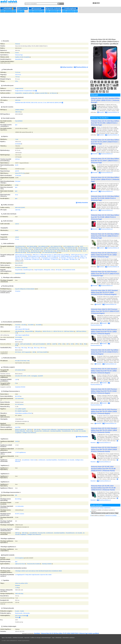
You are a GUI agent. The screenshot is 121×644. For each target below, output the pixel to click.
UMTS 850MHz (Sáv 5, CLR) (55, 248)
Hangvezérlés (18, 93)
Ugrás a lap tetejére (7, 638)
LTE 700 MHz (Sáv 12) (36, 251)
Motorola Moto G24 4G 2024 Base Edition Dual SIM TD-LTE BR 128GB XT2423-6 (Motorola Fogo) (105, 217)
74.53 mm (18, 72)
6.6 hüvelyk (18, 144)
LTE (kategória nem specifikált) (49, 258)
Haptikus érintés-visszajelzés (22, 57)
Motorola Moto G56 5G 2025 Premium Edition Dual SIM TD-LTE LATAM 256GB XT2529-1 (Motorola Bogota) (104, 411)
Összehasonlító (9, 11)
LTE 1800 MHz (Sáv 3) (39, 249)
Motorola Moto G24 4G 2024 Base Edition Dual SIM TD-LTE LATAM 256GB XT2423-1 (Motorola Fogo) (105, 142)
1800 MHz (18, 112)
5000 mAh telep (19, 594)
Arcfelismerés (46, 431)
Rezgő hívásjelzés (39, 270)
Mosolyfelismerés (67, 431)
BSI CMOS (18, 396)
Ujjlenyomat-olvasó (20, 564)
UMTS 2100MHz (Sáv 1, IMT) (70, 246)
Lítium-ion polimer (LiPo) (21, 583)
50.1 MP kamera (19, 404)
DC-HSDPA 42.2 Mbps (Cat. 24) (31, 258)
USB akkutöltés (19, 331)
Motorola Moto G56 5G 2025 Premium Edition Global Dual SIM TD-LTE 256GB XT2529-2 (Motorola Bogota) (104, 391)
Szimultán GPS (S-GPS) (21, 376)
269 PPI (17, 171)
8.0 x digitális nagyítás (21, 411)
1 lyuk (17, 139)
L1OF (16, 380)
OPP (76, 344)
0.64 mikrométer (19, 399)
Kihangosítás (47, 270)
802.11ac (43, 348)
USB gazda (38, 331)
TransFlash (18, 325)
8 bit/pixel (18, 181)
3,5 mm (17, 239)
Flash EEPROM (19, 121)
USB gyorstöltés (29, 331)
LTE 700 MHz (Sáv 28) (75, 251)
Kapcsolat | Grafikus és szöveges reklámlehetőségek (38, 638)
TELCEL (17, 617)
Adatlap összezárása (66, 67)
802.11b (24, 348)
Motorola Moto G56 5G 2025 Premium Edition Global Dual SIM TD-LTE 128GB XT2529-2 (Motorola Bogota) (104, 332)
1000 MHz (18, 210)
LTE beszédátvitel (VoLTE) (69, 270)
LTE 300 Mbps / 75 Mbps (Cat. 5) (51, 259)
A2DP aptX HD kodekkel (39, 344)
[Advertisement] (61, 25)
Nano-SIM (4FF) (19, 263)
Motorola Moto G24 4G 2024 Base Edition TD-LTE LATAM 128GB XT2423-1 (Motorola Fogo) (105, 179)
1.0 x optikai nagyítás (20, 409)
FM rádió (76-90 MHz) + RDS (22, 361)
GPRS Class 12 (36, 255)
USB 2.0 (17, 327)
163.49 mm (18, 75)
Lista (15, 11)
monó (17, 230)
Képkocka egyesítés (20, 429)
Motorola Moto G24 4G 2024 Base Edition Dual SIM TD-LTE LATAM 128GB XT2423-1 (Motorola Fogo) (105, 161)
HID (63, 344)
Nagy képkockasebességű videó (65, 429)
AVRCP (48, 344)
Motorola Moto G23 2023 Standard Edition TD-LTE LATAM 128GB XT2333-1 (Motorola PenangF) (105, 100)
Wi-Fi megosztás (26, 352)
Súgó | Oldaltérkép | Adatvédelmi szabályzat (63, 638)
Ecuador (17, 611)
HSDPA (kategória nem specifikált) (70, 256)
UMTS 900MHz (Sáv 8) (70, 248)
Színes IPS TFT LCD (20, 173)
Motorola (18, 44)
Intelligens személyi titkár (41, 93)
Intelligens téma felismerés (29, 433)
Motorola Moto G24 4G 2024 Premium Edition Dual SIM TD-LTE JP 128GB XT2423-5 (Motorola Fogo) (105, 274)
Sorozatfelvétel (79, 429)
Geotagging (34, 376)
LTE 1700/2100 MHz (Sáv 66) (50, 252)
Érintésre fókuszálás (20, 431)
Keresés (61, 4)
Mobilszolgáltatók (70, 8)
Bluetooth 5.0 (19, 339)
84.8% (17, 165)
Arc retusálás (75, 431)
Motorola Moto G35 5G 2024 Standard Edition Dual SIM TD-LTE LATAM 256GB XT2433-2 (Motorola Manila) (104, 449)
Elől (16, 495)
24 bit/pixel (18, 175)
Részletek (101, 112)
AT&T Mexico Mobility (21, 615)
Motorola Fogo (19, 55)
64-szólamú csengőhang (21, 267)
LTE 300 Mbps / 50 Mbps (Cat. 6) (32, 259)
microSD (23, 325)
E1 (16, 383)
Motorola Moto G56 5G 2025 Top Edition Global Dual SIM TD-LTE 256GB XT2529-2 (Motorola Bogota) (105, 352)
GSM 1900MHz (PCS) (56, 246)
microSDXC (38, 325)
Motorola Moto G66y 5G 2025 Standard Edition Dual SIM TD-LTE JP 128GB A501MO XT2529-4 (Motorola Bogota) (104, 292)
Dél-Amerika (26, 613)
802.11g (30, 348)
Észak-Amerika (19, 613)
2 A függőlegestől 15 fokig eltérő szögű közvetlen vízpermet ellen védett (33, 575)
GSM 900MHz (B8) (31, 246)
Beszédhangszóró (28, 270)
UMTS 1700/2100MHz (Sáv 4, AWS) (37, 248)
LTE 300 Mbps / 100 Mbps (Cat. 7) (70, 259)
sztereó (17, 224)
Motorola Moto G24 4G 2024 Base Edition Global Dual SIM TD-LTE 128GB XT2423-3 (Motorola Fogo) (105, 236)
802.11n (36, 348)
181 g (17, 81)
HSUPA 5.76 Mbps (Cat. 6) (54, 256)
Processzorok (37, 8)
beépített (17, 585)
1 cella (17, 588)
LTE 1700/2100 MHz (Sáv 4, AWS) (55, 249)
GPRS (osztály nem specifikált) (23, 255)
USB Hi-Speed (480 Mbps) (22, 329)
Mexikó (22, 611)
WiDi (34, 352)
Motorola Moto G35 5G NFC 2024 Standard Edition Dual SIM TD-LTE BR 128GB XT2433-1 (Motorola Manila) (103, 488)
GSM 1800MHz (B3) (43, 246)
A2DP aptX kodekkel (25, 344)
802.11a (17, 348)
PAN (81, 344)
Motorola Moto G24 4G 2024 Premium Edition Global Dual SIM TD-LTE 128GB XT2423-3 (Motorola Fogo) (104, 255)
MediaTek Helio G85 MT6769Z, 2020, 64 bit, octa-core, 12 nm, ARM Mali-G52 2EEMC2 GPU (38, 102)
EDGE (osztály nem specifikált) (61, 255)
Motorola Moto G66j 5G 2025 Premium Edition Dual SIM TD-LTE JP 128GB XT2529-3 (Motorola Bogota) (105, 311)
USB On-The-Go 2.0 (58, 331)
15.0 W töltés (19, 337)
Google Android (19, 88)
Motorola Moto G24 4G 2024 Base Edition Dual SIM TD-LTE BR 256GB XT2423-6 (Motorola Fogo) (105, 198)
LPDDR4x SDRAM (19, 110)
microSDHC (31, 325)
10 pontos (18, 291)
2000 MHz (18, 100)
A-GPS (29, 376)
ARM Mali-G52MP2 (20, 207)
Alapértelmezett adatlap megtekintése (101, 508)
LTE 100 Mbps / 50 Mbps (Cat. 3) (67, 258)
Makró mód (29, 431)
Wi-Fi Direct (18, 352)
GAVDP (54, 344)
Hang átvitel (18, 270)
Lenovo (17, 53)
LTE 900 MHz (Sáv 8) (23, 251)
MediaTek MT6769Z (20, 273)
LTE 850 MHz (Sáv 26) (62, 251)
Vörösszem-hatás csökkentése (49, 429)
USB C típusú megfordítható (22, 335)
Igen (16, 125)
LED (16, 185)
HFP (59, 344)
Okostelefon (18, 59)
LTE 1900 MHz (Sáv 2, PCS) (25, 249)
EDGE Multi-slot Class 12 (77, 255)
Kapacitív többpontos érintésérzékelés (25, 289)
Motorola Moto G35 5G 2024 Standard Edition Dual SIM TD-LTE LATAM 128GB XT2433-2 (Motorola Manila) (104, 430)
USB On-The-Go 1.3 (47, 331)
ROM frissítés (22, 8)
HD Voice (58, 270)
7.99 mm (17, 77)
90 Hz (17, 195)
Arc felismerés (53, 93)
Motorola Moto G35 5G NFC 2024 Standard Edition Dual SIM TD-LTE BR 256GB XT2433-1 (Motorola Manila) (103, 469)
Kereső (3, 11)
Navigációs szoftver (28, 93)
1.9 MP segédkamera (20, 452)
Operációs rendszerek (53, 8)
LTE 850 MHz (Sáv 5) (71, 249)
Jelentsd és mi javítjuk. (111, 515)
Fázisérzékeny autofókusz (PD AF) (24, 413)
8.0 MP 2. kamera (20, 514)
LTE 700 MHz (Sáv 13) (49, 251)
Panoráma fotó (38, 431)
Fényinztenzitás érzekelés (34, 564)
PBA (85, 344)
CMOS (17, 441)
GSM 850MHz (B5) (20, 246)
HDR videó (37, 429)
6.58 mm (17, 159)
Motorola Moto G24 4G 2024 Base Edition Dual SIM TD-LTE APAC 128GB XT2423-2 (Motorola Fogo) (105, 123)
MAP (72, 344)
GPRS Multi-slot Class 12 (47, 255)
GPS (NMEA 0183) (20, 370)
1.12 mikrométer (19, 506)
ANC (52, 270)
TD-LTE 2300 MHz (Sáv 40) (33, 252)
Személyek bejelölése (56, 431)
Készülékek (8, 8)
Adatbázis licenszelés (18, 638)
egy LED (17, 427)
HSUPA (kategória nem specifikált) (36, 256)
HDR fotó (29, 429)
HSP (67, 344)
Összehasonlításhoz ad (81, 67)
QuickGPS (40, 376)
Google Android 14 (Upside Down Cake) (25, 91)
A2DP (17, 344)
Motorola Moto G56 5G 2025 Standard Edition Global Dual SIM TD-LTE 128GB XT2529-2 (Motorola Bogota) (104, 371)
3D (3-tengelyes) (19, 558)
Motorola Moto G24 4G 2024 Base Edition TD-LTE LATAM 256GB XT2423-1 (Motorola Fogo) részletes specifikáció (70, 633)
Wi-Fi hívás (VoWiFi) (42, 352)
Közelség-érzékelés (47, 564)
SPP (16, 345)
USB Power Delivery (69, 331)
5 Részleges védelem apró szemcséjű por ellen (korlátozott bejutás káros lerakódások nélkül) (38, 571)
